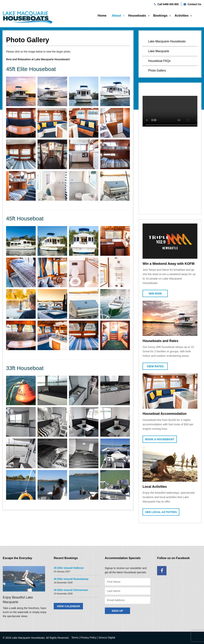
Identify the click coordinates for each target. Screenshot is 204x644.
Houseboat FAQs (159, 61)
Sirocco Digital (107, 638)
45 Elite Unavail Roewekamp (71, 579)
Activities (182, 16)
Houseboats (137, 16)
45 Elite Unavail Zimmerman (71, 590)
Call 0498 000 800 (168, 4)
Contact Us (194, 4)
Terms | (76, 638)
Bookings (160, 16)
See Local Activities (161, 512)
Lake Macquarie (159, 51)
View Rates (155, 366)
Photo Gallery (157, 70)
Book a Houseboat (160, 439)
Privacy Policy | (89, 638)
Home (102, 16)
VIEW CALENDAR (68, 606)
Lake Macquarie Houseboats (167, 41)
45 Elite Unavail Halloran (69, 568)
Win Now (155, 293)
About (117, 16)
